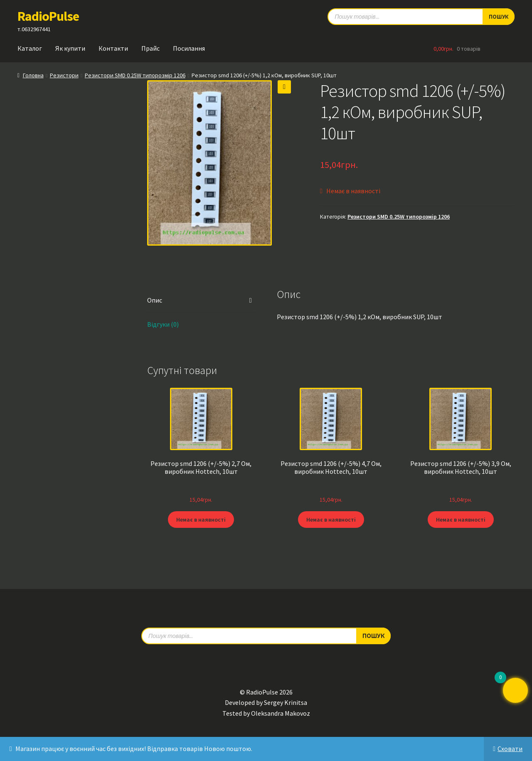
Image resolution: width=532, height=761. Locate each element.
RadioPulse (48, 16)
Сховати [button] (510, 749)
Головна (33, 75)
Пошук (373, 635)
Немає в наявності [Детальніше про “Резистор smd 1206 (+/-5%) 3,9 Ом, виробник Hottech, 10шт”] (461, 520)
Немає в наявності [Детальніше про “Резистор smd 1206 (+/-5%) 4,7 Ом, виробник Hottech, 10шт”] (331, 520)
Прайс (150, 48)
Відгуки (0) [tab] (163, 324)
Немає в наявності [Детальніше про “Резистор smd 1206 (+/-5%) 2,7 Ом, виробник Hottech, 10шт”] (201, 520)
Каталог (30, 48)
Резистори (64, 75)
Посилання (189, 48)
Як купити (70, 48)
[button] (284, 87)
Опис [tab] (155, 300)
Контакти (113, 48)
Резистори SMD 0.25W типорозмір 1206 (135, 75)
